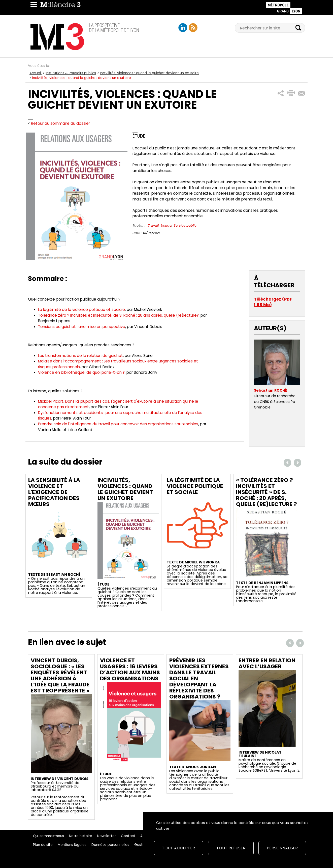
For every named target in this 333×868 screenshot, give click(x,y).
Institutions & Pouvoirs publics (71, 73)
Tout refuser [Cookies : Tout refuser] (231, 848)
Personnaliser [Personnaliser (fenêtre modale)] (282, 848)
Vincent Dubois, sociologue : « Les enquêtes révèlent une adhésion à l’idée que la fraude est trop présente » (60, 675)
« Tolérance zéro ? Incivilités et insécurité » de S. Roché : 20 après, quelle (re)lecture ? (267, 492)
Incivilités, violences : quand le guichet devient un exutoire (149, 73)
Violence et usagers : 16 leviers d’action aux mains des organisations (130, 669)
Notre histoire (81, 836)
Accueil (36, 73)
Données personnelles (110, 845)
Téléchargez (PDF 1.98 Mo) (273, 302)
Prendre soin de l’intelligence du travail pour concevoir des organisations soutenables (118, 424)
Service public (185, 225)
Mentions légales (72, 845)
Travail (153, 225)
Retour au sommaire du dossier (60, 123)
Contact (128, 836)
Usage (166, 225)
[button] (281, 93)
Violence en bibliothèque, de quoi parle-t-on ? (81, 372)
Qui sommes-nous (48, 836)
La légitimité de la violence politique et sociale (81, 309)
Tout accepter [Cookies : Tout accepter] (178, 848)
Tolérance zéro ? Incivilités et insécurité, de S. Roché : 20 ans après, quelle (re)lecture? (118, 315)
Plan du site (43, 845)
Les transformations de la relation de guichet (80, 356)
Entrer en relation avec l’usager (267, 663)
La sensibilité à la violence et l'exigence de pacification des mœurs (54, 492)
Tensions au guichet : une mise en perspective (82, 327)
